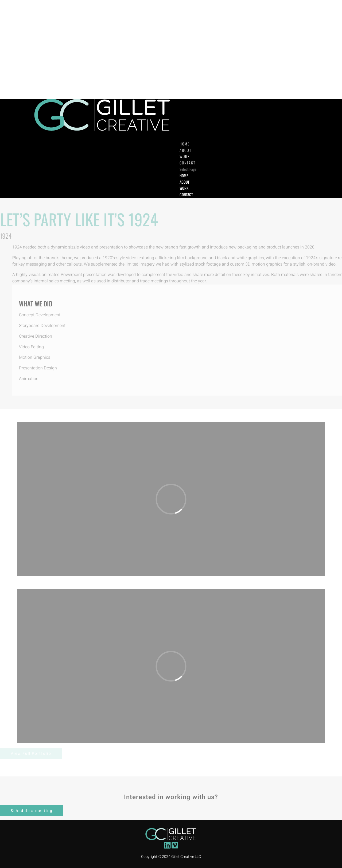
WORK (184, 188)
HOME (184, 175)
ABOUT (184, 182)
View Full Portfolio (31, 754)
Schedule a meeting (32, 811)
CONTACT (186, 194)
